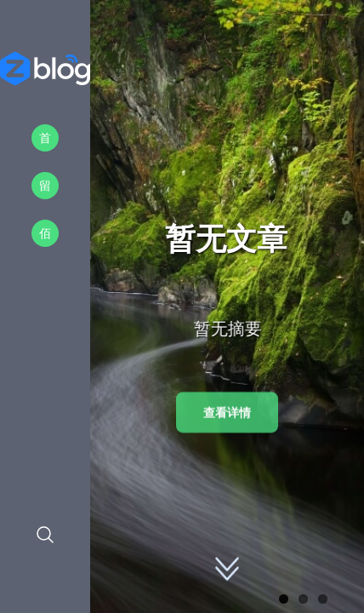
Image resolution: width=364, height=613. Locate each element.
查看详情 (227, 412)
